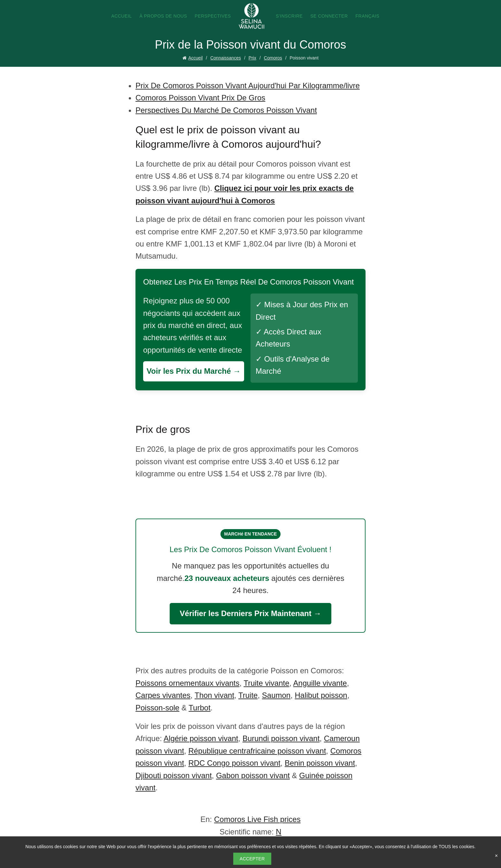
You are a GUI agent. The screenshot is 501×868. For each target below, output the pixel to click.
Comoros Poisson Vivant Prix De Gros (200, 98)
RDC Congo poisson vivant (234, 763)
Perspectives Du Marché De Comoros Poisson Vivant (226, 110)
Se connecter (329, 16)
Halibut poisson (321, 695)
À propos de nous (163, 16)
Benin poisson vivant (320, 763)
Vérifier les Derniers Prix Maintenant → (251, 613)
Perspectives (213, 16)
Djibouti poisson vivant (174, 775)
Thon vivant (214, 695)
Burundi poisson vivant (281, 738)
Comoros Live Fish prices (257, 819)
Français (368, 16)
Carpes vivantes (163, 695)
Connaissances (226, 58)
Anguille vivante (320, 683)
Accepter (252, 859)
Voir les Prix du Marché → (194, 371)
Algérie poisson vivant (201, 738)
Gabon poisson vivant (253, 775)
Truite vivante (266, 683)
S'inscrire (289, 16)
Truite (248, 695)
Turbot (199, 708)
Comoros (273, 58)
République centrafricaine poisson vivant (257, 751)
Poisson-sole (157, 708)
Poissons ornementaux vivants (188, 683)
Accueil (121, 16)
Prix (252, 58)
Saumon (276, 695)
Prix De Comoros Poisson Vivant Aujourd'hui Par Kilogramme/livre (248, 86)
